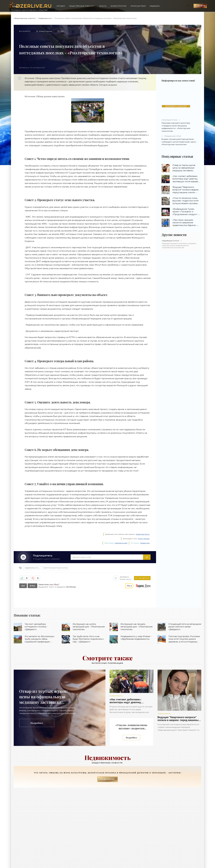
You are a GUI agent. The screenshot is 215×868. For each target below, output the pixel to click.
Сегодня (61, 6)
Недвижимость (45, 18)
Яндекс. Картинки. (144, 539)
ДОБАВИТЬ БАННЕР (176, 106)
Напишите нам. (145, 543)
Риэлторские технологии (55, 568)
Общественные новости (81, 6)
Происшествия (138, 6)
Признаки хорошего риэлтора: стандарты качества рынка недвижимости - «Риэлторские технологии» (181, 126)
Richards (25, 31)
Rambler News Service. (143, 534)
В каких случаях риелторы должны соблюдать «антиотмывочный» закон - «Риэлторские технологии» (181, 140)
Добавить (122, 578)
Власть (103, 6)
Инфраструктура (118, 6)
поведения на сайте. (121, 543)
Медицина (155, 6)
